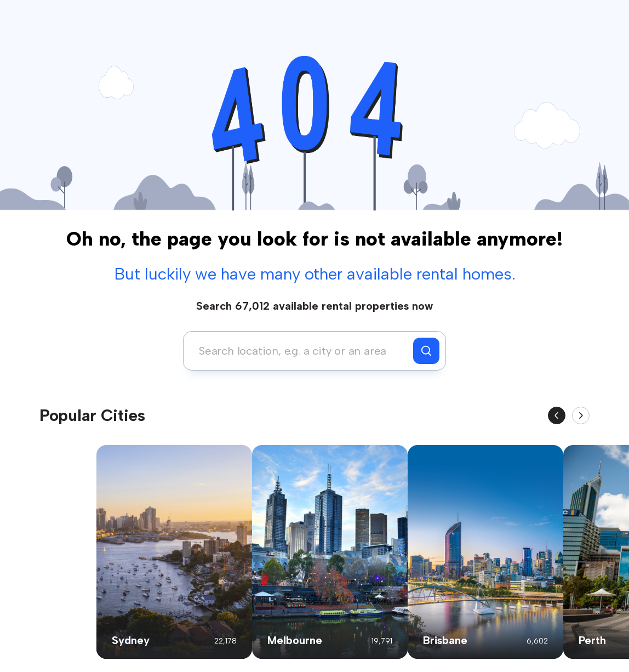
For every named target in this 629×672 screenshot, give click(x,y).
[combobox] (301, 351)
